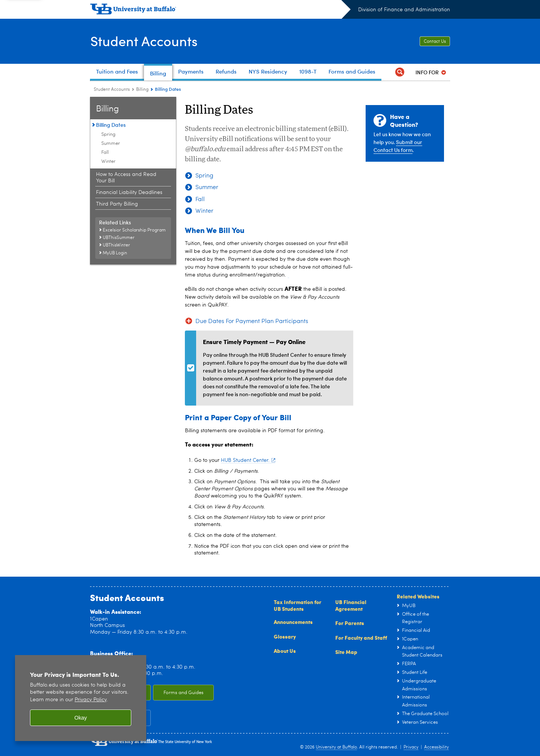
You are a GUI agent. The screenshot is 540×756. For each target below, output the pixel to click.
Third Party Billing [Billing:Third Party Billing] (117, 204)
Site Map (346, 652)
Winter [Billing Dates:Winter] (108, 162)
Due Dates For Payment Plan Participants (252, 322)
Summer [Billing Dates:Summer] (111, 144)
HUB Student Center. (248, 460)
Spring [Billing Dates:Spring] (108, 135)
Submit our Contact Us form (398, 146)
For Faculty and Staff (361, 637)
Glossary (285, 636)
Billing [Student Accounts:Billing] (142, 90)
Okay (81, 718)
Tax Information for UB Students (298, 605)
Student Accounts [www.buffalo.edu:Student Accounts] (112, 90)
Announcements (293, 622)
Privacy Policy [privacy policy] (91, 700)
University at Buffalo (336, 747)
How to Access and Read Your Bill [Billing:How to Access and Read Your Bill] (126, 178)
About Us (285, 651)
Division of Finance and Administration (404, 10)
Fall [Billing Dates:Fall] (105, 153)
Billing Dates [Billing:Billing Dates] (111, 125)
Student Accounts (144, 41)
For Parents (350, 623)
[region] (81, 698)
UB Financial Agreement (351, 605)
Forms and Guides (184, 693)
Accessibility (436, 747)
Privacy (411, 747)
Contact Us (435, 42)
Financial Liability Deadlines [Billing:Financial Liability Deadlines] (129, 192)
